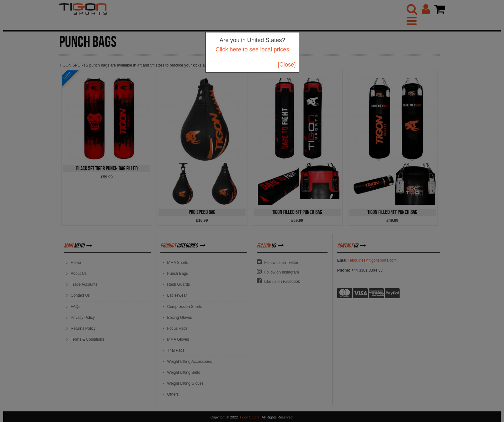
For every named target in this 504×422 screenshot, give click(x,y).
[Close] (287, 65)
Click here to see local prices (252, 49)
